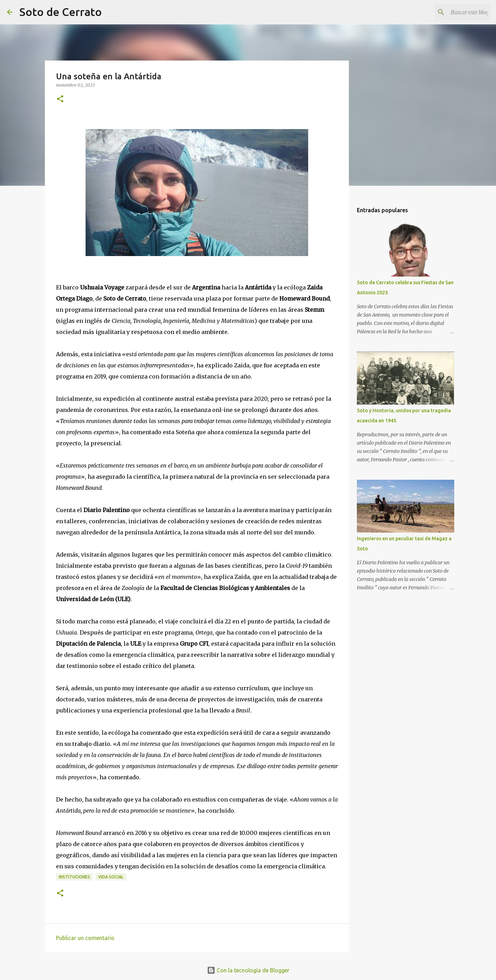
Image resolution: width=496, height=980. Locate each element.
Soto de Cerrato (61, 12)
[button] (60, 99)
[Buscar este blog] (454, 12)
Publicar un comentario (85, 938)
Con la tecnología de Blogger (248, 970)
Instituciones (74, 877)
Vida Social (111, 877)
